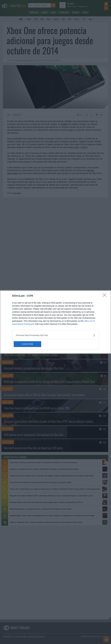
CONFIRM (27, 344)
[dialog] (55, 322)
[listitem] (55, 335)
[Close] (105, 296)
